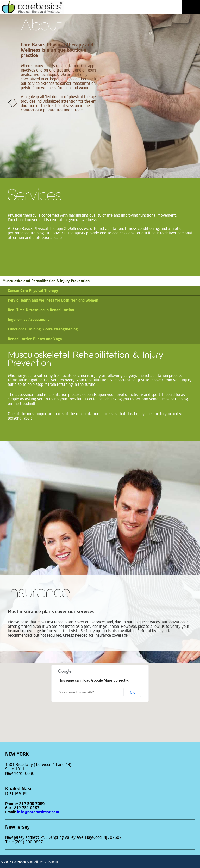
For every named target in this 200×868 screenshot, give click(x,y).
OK (132, 692)
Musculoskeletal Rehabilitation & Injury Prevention (46, 281)
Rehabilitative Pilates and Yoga (35, 339)
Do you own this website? (77, 692)
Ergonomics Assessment (28, 320)
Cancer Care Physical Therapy (33, 291)
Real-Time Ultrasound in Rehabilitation (41, 310)
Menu (191, 7)
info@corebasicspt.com (38, 812)
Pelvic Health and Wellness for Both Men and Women (53, 300)
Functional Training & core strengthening (43, 329)
